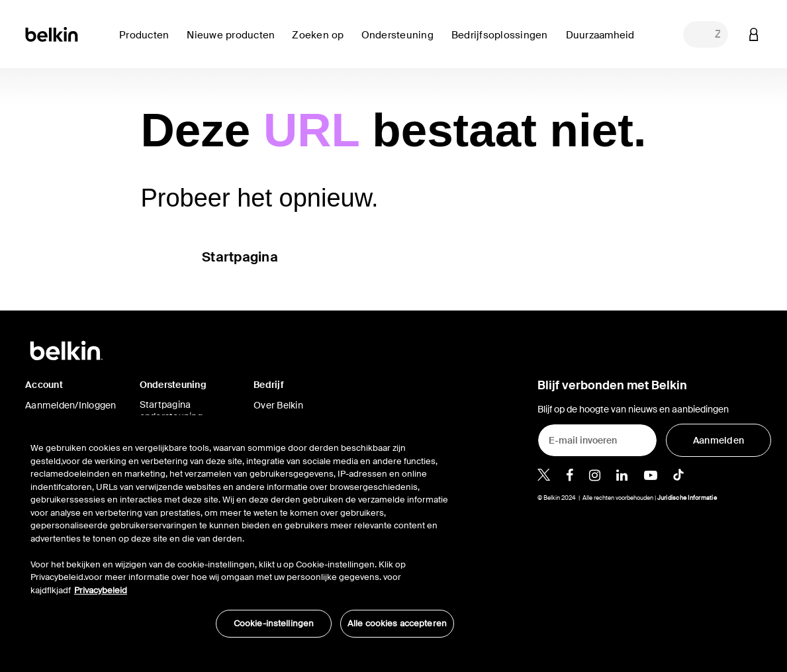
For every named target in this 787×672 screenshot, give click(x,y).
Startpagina (240, 257)
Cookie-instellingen (274, 623)
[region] (242, 533)
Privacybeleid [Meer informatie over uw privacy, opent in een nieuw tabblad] (101, 590)
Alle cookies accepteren (397, 623)
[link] (234, 43)
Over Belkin (278, 405)
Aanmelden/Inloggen (71, 405)
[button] (754, 34)
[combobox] (706, 34)
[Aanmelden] (718, 440)
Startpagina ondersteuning (171, 410)
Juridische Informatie (687, 498)
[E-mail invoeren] (597, 440)
